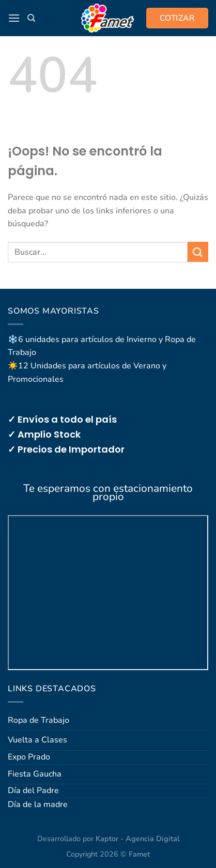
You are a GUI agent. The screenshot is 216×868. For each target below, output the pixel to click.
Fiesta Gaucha (35, 774)
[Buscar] (31, 18)
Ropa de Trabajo (38, 720)
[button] (14, 18)
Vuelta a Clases (37, 740)
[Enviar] (198, 252)
